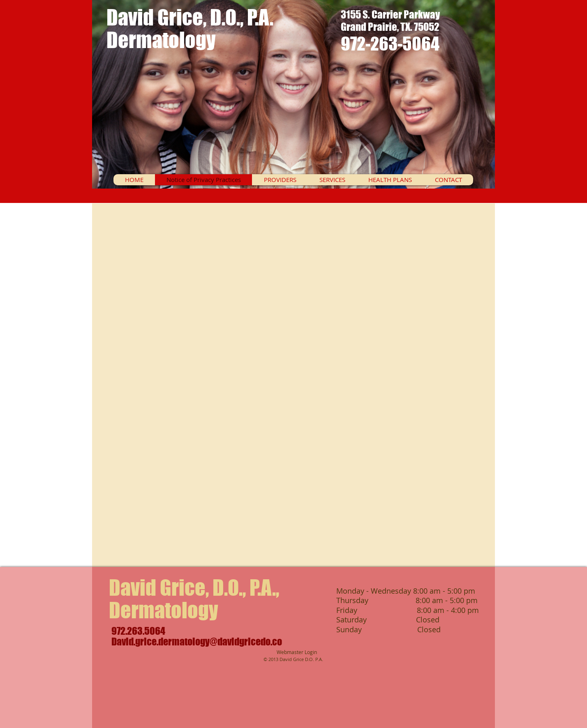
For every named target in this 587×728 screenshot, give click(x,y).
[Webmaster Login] (297, 652)
